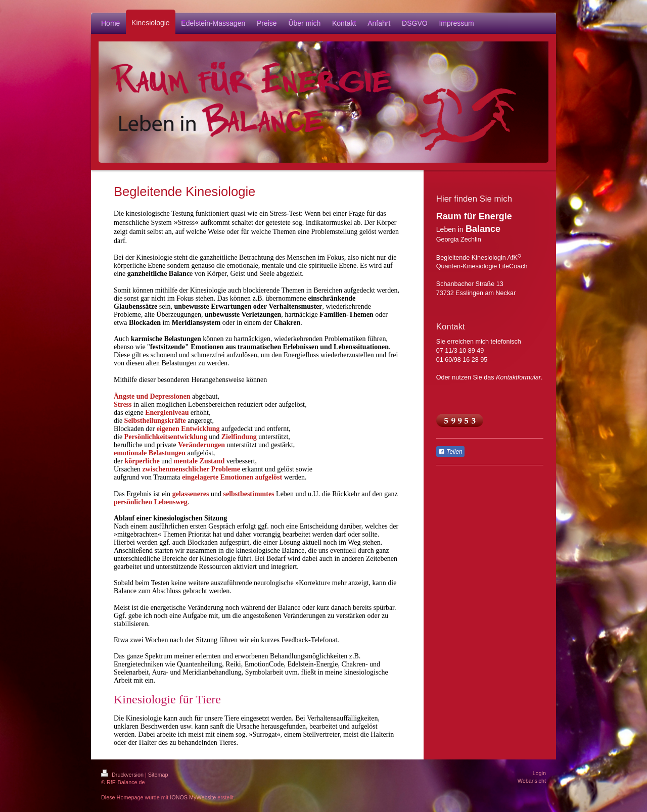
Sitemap (158, 775)
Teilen (450, 452)
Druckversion (123, 775)
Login (539, 773)
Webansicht (532, 781)
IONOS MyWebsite (193, 797)
